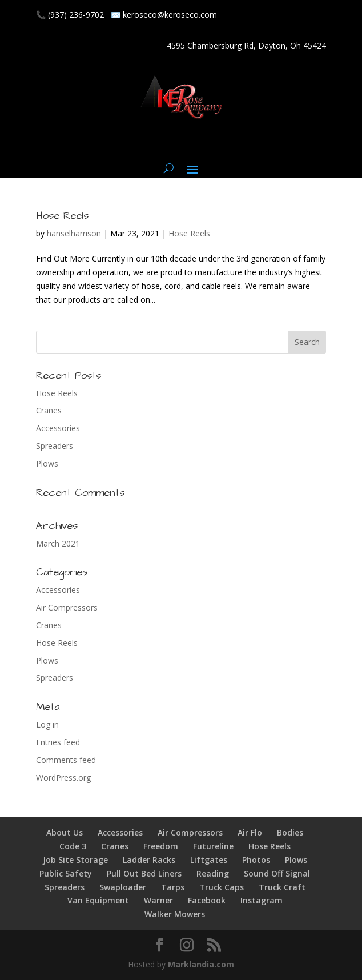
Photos (256, 860)
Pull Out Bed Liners (144, 873)
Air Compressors (67, 607)
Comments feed (66, 760)
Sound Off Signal (277, 873)
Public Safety (66, 873)
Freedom (161, 846)
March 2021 (58, 543)
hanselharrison (74, 233)
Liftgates (209, 860)
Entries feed (58, 742)
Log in (47, 724)
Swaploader (123, 887)
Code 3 (73, 846)
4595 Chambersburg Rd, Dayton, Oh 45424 (246, 45)
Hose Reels (62, 216)
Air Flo (250, 832)
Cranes (49, 410)
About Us (65, 832)
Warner (158, 900)
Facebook (207, 900)
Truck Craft (282, 887)
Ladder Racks (149, 860)
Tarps (173, 887)
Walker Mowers (175, 914)
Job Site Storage (75, 860)
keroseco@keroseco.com (170, 15)
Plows (47, 463)
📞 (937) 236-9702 (70, 15)
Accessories (58, 428)
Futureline (213, 846)
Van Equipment (98, 900)
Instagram (262, 900)
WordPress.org (63, 778)
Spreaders (55, 446)
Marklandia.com (201, 964)
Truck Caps (222, 887)
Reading (213, 873)
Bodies (290, 832)
